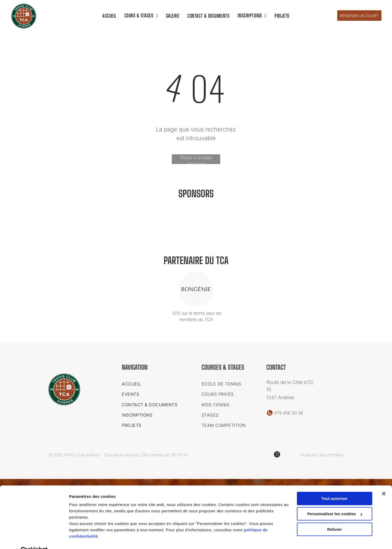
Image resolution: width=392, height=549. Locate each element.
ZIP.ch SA (180, 454)
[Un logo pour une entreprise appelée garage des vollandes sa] (224, 226)
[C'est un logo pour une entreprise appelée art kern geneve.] (113, 226)
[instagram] (277, 454)
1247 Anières (280, 396)
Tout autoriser (335, 486)
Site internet (152, 454)
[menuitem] (109, 15)
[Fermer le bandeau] (384, 482)
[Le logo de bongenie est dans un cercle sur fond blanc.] (279, 226)
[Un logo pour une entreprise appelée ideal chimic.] (168, 226)
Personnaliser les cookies (335, 502)
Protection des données (322, 454)
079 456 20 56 (289, 412)
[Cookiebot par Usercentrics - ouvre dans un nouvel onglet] (34, 539)
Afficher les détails (87, 539)
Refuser (335, 517)
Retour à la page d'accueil (196, 158)
